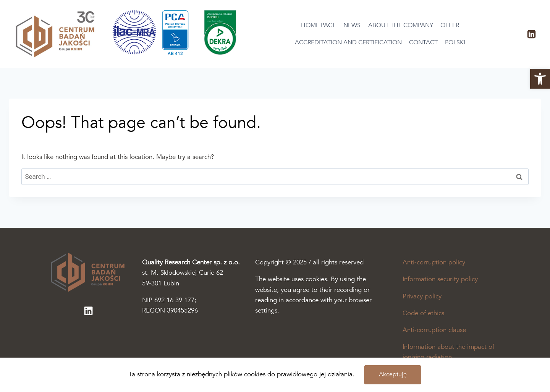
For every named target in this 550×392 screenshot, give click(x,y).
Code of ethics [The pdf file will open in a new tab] (423, 313)
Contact (423, 42)
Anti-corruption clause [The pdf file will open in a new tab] (434, 330)
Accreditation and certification (348, 42)
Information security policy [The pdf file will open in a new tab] (440, 279)
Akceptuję (393, 374)
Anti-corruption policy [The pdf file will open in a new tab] (434, 262)
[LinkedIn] (531, 34)
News (352, 25)
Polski (455, 42)
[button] (540, 79)
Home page (319, 25)
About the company (401, 25)
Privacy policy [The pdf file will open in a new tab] (422, 296)
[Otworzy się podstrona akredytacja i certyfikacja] (177, 53)
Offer (450, 25)
